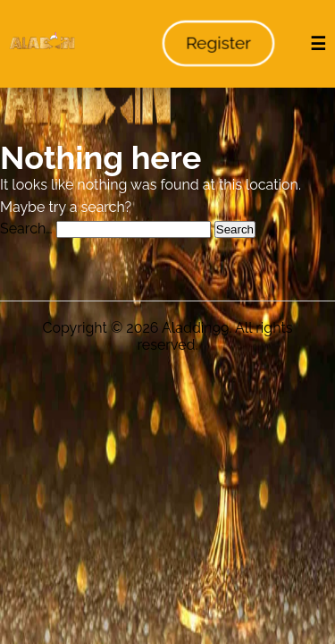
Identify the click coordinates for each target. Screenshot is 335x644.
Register (218, 43)
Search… (26, 229)
